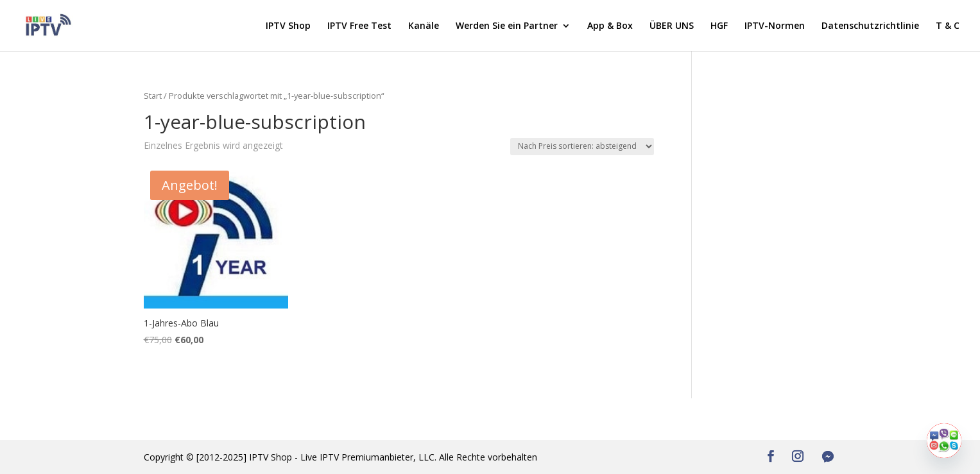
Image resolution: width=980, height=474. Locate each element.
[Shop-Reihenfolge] (582, 147)
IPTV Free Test (359, 26)
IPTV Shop (288, 26)
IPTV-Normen (775, 26)
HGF (719, 26)
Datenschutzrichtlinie (870, 26)
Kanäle (424, 26)
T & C (948, 26)
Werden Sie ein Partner (507, 26)
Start (153, 96)
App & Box (610, 26)
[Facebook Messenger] (828, 457)
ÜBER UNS (672, 26)
